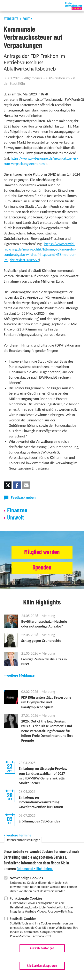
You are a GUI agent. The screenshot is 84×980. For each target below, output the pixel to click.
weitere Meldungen (21, 675)
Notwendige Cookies (26, 878)
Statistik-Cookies (23, 919)
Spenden (42, 568)
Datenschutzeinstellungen (23, 840)
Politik (27, 19)
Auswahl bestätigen (42, 949)
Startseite (11, 19)
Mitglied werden (42, 552)
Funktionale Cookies (26, 899)
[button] (8, 485)
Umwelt (16, 518)
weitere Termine (19, 835)
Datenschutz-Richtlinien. (35, 869)
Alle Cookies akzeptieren (42, 966)
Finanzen (17, 511)
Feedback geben (23, 498)
